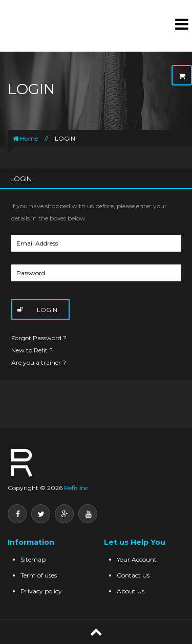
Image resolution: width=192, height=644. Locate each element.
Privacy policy (41, 591)
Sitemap (33, 559)
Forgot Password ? (39, 338)
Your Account (137, 559)
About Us (131, 591)
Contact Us (133, 575)
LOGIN (65, 138)
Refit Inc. (76, 488)
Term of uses (39, 575)
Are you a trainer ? (39, 362)
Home (25, 138)
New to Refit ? (32, 350)
